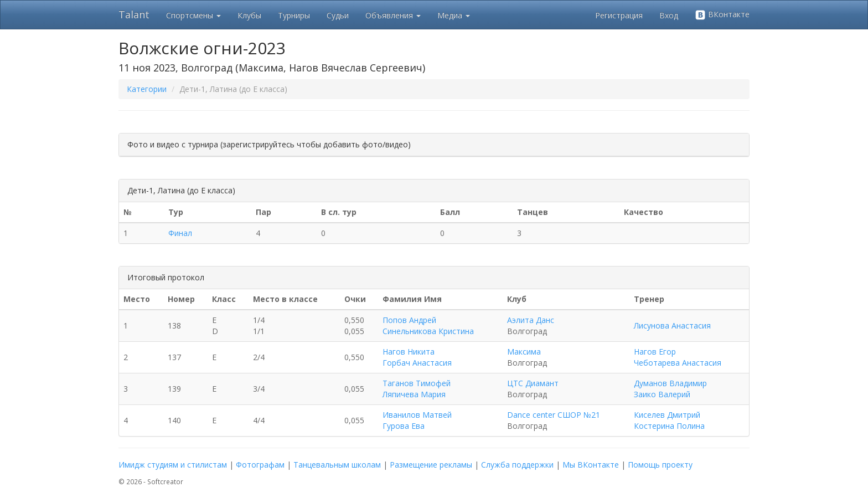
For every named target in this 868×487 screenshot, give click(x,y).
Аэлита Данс (531, 320)
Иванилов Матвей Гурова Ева (417, 420)
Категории (147, 89)
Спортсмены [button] (193, 15)
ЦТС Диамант (533, 383)
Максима (524, 352)
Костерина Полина (669, 426)
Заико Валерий (662, 394)
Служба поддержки (517, 465)
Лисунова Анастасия (672, 325)
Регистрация (619, 15)
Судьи (338, 15)
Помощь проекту (660, 465)
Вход (669, 15)
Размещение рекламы (431, 465)
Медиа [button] (454, 15)
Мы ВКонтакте (591, 465)
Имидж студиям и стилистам (173, 465)
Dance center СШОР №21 (554, 415)
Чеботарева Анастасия (678, 363)
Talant (134, 14)
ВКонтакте (722, 15)
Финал (180, 233)
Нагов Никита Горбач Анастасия (417, 357)
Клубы (249, 15)
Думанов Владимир (670, 383)
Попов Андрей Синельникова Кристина (428, 325)
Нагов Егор (655, 352)
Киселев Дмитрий (667, 415)
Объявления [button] (393, 15)
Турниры (294, 15)
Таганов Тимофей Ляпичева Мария (417, 389)
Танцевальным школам (337, 465)
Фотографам (260, 465)
